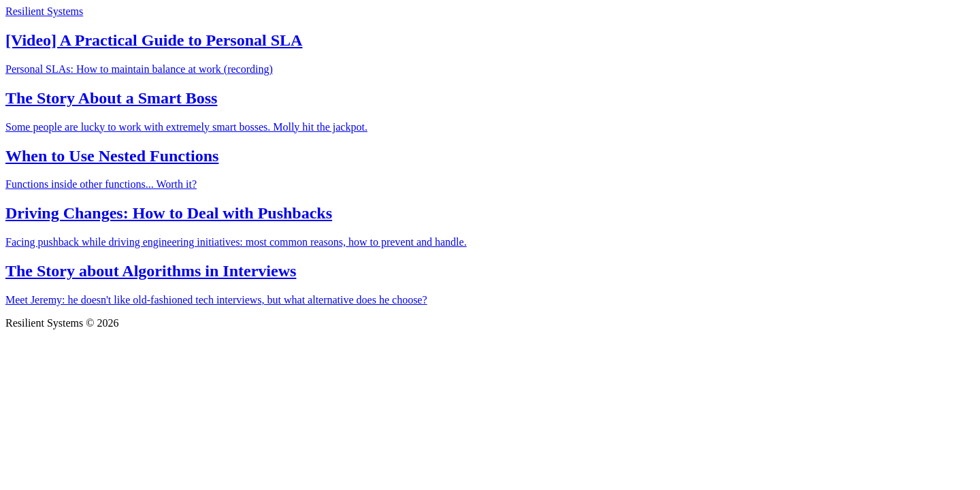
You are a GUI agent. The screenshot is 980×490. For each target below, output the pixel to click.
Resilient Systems (44, 11)
